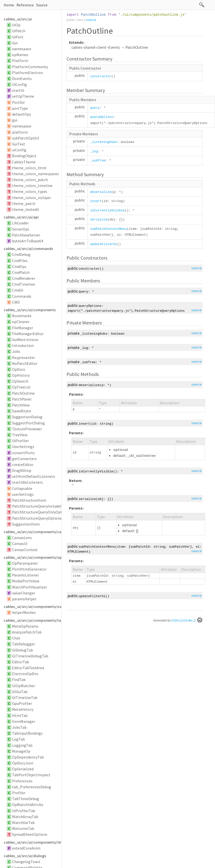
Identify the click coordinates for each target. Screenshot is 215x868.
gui (15, 120)
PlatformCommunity (30, 67)
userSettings (23, 494)
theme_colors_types (30, 191)
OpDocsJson (23, 763)
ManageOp (21, 751)
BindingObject (24, 156)
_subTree (98, 161)
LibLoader (20, 223)
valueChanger (24, 593)
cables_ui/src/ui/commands (28, 248)
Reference (25, 5)
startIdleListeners (27, 482)
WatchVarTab (23, 822)
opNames (20, 55)
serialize (99, 220)
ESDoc (187, 620)
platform (20, 132)
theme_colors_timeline (32, 186)
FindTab (19, 680)
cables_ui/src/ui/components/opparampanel (33, 557)
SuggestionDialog (27, 417)
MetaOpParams (25, 626)
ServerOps (21, 229)
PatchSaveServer (26, 235)
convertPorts (23, 453)
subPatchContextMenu (108, 229)
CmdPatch (21, 272)
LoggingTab (22, 745)
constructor (101, 76)
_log (94, 151)
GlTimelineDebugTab (30, 656)
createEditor (23, 465)
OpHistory (21, 375)
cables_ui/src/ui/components (30, 310)
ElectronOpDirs (25, 674)
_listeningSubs (104, 142)
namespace (22, 49)
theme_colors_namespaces (35, 174)
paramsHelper (24, 599)
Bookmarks (22, 316)
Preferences (22, 781)
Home (9, 5)
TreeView (20, 435)
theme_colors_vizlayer (32, 198)
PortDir (18, 102)
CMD (16, 302)
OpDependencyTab (28, 757)
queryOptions (102, 117)
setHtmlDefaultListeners (34, 476)
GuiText (19, 144)
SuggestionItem (26, 524)
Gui (15, 43)
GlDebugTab (23, 650)
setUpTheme (23, 96)
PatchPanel (22, 399)
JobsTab (19, 727)
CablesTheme (24, 162)
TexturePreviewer (27, 429)
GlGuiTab (20, 692)
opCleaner (21, 322)
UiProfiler (20, 441)
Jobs (16, 351)
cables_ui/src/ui (18, 19)
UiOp (16, 25)
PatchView (21, 405)
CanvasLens (22, 538)
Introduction (23, 345)
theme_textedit (26, 209)
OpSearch (20, 381)
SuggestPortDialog (28, 423)
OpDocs (19, 369)
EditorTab (21, 662)
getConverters (24, 459)
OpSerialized (23, 769)
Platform (20, 61)
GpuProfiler (22, 703)
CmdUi (18, 290)
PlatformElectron (27, 73)
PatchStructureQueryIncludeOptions (43, 506)
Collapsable (22, 488)
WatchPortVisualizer (30, 587)
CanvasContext (25, 550)
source (91, 20)
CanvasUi (20, 543)
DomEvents (22, 78)
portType (20, 108)
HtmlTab (20, 715)
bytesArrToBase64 (28, 241)
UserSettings (23, 447)
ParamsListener (25, 575)
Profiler (19, 793)
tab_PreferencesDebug (32, 787)
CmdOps (19, 266)
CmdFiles (20, 261)
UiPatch (19, 31)
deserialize (101, 192)
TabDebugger (24, 644)
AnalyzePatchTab (27, 632)
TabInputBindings (27, 733)
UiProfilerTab (24, 811)
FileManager (23, 328)
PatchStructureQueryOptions (37, 518)
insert (96, 201)
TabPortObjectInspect (31, 775)
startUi (18, 90)
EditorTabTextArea (28, 668)
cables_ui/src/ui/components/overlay (33, 606)
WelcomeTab (23, 828)
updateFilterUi (104, 244)
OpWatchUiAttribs (28, 805)
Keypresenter (24, 357)
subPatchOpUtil (26, 138)
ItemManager (24, 721)
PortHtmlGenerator (29, 569)
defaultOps (22, 114)
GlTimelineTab (25, 697)
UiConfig (19, 84)
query (95, 108)
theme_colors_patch (30, 180)
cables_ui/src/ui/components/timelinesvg (33, 842)
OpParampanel (25, 563)
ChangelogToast (26, 862)
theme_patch (24, 203)
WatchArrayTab (25, 817)
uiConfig (19, 150)
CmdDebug (21, 254)
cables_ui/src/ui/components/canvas (33, 532)
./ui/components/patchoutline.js (152, 15)
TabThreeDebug (26, 799)
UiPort (18, 37)
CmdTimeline (24, 284)
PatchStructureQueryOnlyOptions (41, 512)
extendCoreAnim (26, 848)
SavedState (22, 411)
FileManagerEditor (28, 334)
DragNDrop (22, 470)
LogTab (18, 739)
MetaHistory (23, 709)
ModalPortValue (26, 581)
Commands (22, 296)
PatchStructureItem (29, 500)
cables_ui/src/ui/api (21, 217)
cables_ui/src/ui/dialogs (25, 856)
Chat (16, 638)
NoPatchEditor (25, 363)
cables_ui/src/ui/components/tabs (33, 620)
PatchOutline (23, 393)
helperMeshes (24, 612)
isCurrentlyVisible (107, 210)
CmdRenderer (24, 278)
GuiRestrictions (25, 340)
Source (42, 5)
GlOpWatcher (24, 686)
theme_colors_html (29, 168)
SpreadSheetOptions (30, 834)
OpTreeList (21, 387)
